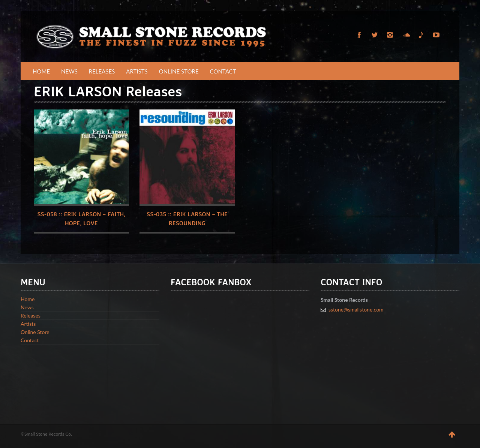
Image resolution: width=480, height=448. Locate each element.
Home (41, 71)
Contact (223, 71)
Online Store (179, 71)
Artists (137, 71)
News (69, 71)
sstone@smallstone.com (356, 309)
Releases (102, 71)
